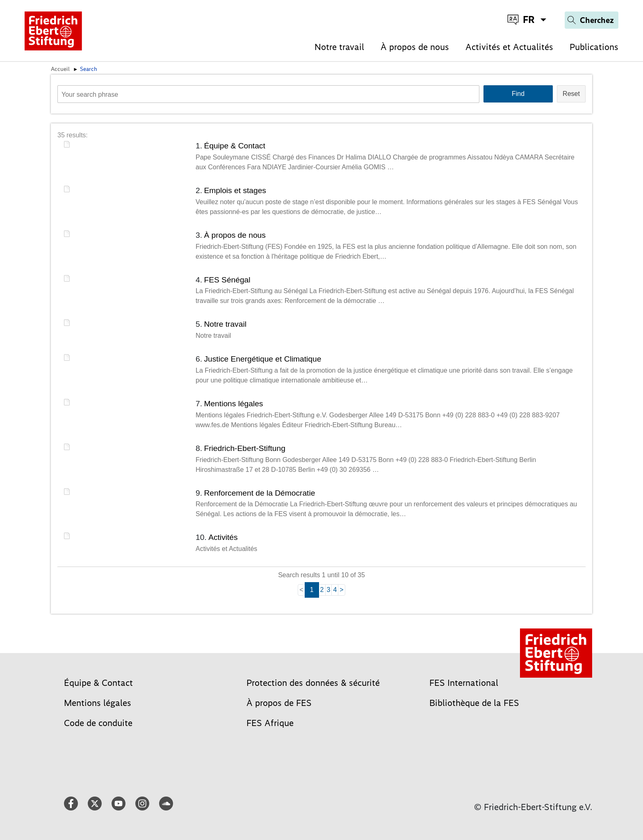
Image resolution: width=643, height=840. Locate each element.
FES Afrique (270, 723)
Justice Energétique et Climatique (262, 359)
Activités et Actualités (509, 47)
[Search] (592, 20)
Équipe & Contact (234, 146)
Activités (223, 537)
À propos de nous (415, 47)
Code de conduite (98, 723)
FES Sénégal (227, 280)
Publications (594, 47)
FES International (464, 683)
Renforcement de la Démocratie (259, 493)
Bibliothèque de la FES (474, 703)
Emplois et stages (235, 190)
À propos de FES (279, 703)
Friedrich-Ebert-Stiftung (244, 448)
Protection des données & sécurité (313, 683)
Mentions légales (233, 404)
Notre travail (339, 47)
